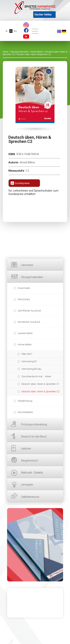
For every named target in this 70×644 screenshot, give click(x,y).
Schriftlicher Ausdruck (29, 311)
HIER (35, 545)
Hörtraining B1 (29, 361)
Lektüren (26, 449)
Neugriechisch (30, 461)
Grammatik (24, 288)
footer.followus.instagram (26, 25)
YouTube (26, 36)
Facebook (26, 30)
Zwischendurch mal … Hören (36, 376)
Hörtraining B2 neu (31, 369)
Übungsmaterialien (32, 277)
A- (7, 31)
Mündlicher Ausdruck (29, 322)
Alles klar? (27, 354)
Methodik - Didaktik (32, 473)
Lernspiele (27, 485)
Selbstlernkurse (30, 497)
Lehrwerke (27, 265)
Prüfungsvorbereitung (34, 424)
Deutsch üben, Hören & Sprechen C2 (40, 391)
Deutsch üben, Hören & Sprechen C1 (40, 384)
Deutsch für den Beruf (34, 436)
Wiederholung (25, 401)
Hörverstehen (25, 344)
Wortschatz (24, 299)
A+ (15, 31)
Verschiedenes (25, 412)
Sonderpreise (22, 183)
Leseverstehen (25, 333)
